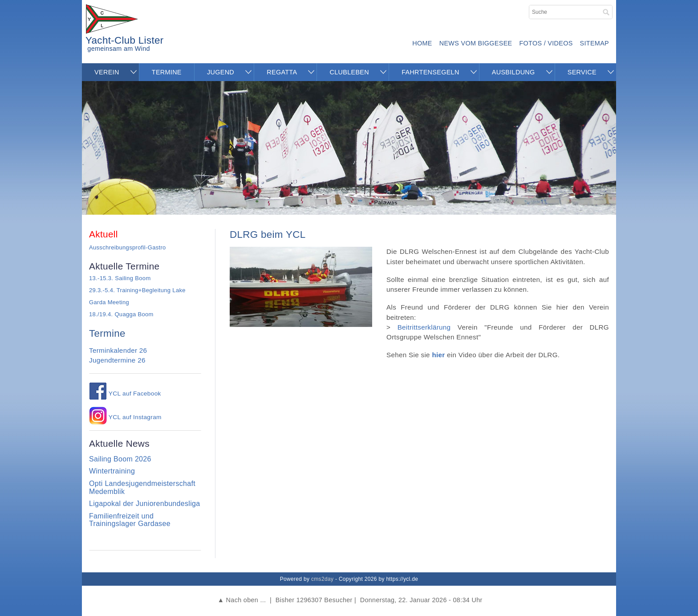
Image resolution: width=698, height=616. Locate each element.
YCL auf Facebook (125, 394)
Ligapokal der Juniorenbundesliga (145, 504)
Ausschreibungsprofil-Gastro (128, 247)
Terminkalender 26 (118, 350)
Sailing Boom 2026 (120, 459)
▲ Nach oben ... (241, 600)
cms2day (322, 579)
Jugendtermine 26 (117, 360)
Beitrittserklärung (424, 327)
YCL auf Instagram (125, 417)
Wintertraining (112, 471)
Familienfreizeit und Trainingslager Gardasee (130, 520)
